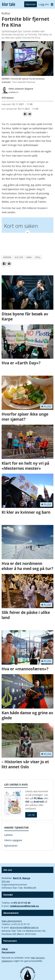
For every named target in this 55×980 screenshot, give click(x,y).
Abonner (31, 4)
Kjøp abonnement (12, 921)
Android (39, 802)
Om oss (6, 881)
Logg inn (44, 4)
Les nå (31, 815)
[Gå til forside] (9, 4)
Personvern (8, 952)
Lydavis (8, 835)
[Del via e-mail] (30, 114)
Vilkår (5, 949)
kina (29, 257)
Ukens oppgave (13, 840)
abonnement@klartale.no (24, 927)
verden (7, 257)
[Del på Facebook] (25, 114)
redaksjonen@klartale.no (24, 906)
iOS (27, 802)
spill (38, 257)
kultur (19, 257)
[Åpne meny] (52, 4)
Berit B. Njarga (22, 878)
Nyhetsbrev (11, 846)
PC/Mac (38, 798)
